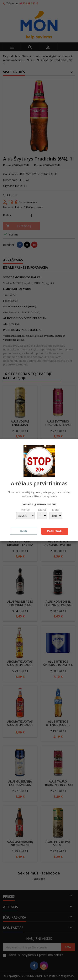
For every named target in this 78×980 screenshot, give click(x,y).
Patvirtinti (55, 531)
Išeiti (24, 531)
